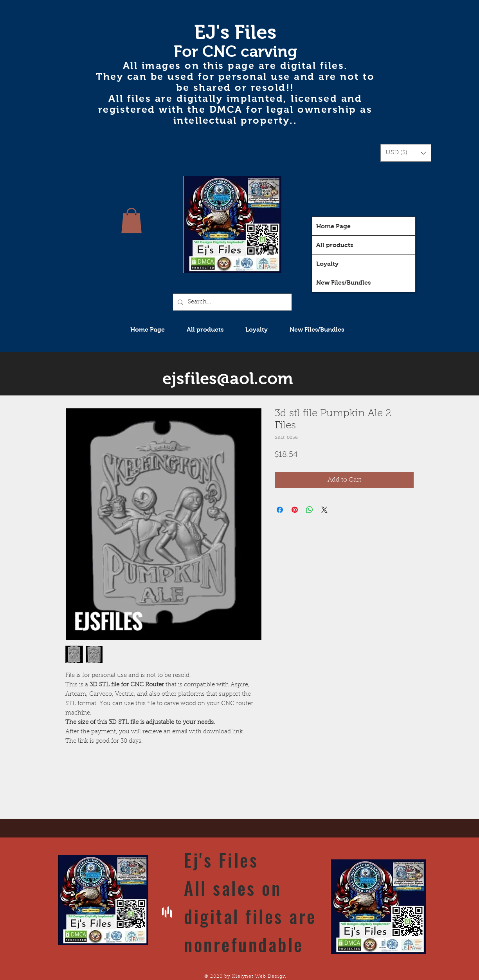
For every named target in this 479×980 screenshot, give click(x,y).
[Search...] (231, 302)
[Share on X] (324, 510)
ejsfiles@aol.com (228, 378)
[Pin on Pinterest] (295, 510)
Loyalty (327, 264)
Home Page (333, 226)
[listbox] (406, 153)
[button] (406, 153)
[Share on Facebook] (280, 510)
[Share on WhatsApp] (310, 510)
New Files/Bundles (343, 282)
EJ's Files (235, 32)
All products (335, 245)
